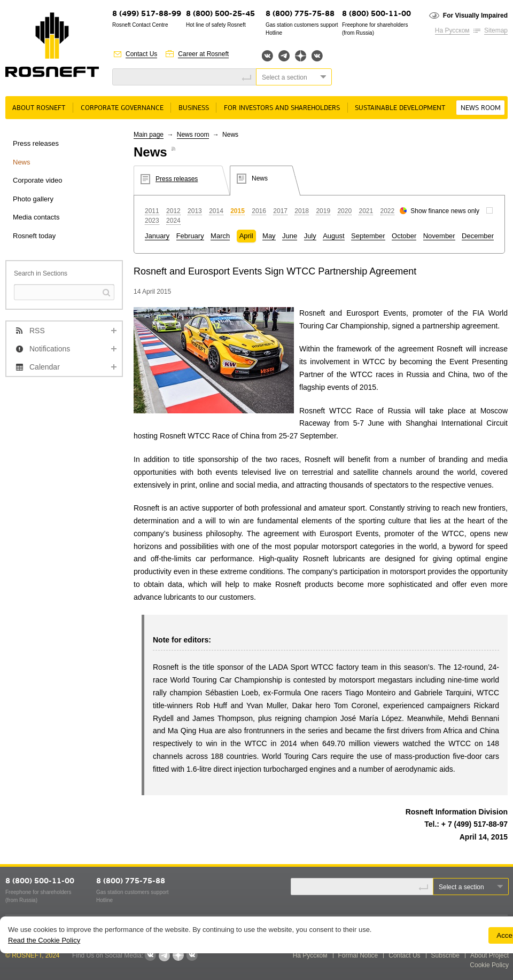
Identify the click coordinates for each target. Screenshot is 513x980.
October (404, 236)
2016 (259, 211)
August (333, 236)
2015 (238, 211)
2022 (388, 211)
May (269, 236)
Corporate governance (122, 108)
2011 (152, 211)
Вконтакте (267, 56)
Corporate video (38, 180)
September (368, 236)
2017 (280, 211)
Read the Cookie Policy (44, 940)
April (246, 236)
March (220, 236)
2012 (173, 211)
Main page (149, 135)
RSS (37, 331)
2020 (344, 211)
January (157, 236)
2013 (195, 211)
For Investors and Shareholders (282, 108)
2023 (152, 221)
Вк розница (317, 56)
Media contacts (36, 217)
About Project (489, 955)
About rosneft (39, 108)
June (290, 236)
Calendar (45, 367)
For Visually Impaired (475, 15)
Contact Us (141, 54)
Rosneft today (34, 236)
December (478, 236)
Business (194, 108)
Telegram (284, 56)
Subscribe (445, 955)
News (22, 162)
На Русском (452, 30)
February (190, 236)
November (439, 236)
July (310, 236)
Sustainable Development (400, 108)
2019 (323, 211)
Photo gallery (33, 199)
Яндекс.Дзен (301, 56)
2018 (302, 211)
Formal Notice (358, 955)
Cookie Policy (489, 965)
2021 (366, 211)
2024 (173, 221)
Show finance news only (445, 211)
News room (481, 108)
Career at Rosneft (203, 54)
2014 (216, 211)
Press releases (36, 143)
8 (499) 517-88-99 (147, 14)
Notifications (50, 349)
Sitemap (496, 30)
